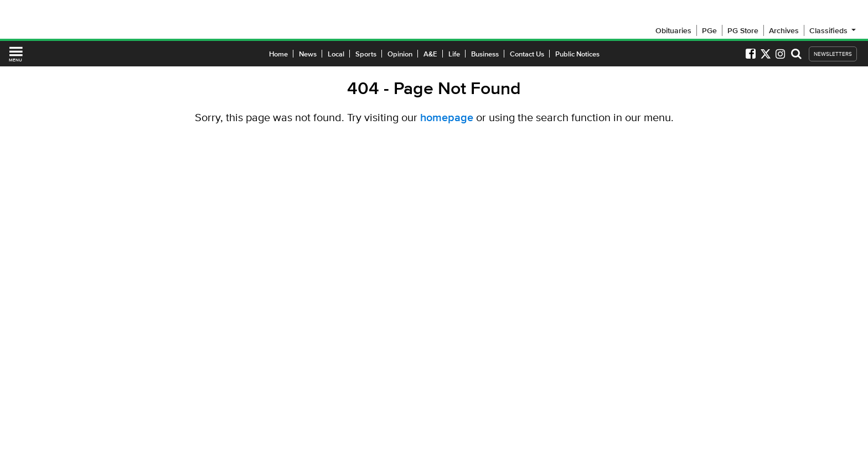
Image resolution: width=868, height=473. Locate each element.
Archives (784, 30)
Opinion (400, 54)
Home (278, 54)
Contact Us (527, 54)
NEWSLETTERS (833, 54)
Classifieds (833, 30)
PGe (709, 30)
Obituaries (673, 30)
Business (485, 54)
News (308, 54)
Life (454, 54)
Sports (366, 54)
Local (336, 54)
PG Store (743, 30)
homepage (447, 117)
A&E (430, 54)
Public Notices (577, 54)
